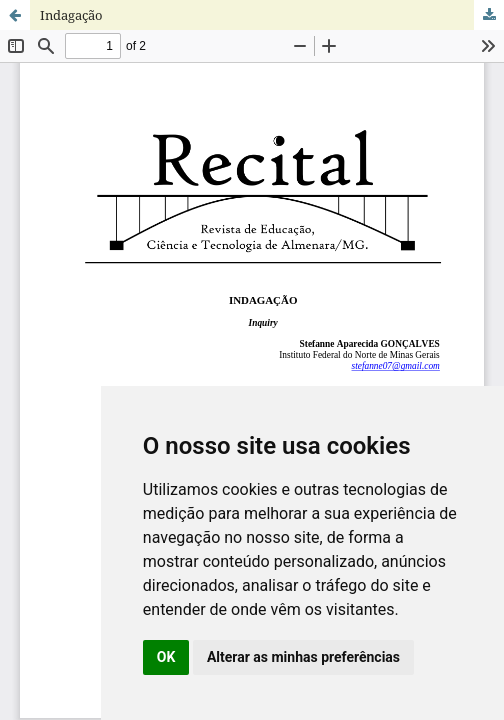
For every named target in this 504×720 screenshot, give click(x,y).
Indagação (71, 15)
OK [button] (166, 657)
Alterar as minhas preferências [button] (303, 657)
